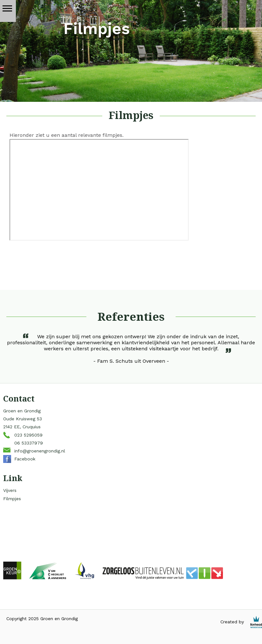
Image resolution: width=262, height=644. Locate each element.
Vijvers (10, 490)
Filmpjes (12, 499)
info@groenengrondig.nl (40, 451)
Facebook (25, 459)
